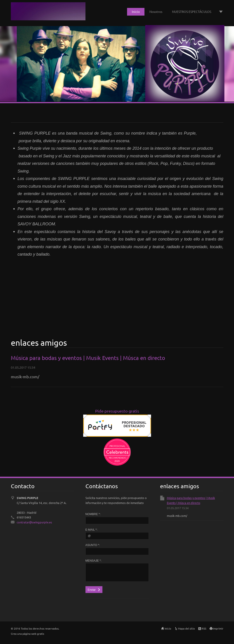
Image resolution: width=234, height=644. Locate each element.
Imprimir (218, 628)
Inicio (136, 12)
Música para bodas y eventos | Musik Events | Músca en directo (88, 358)
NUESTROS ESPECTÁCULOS (192, 12)
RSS (204, 628)
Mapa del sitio (186, 628)
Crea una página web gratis (27, 634)
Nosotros (156, 12)
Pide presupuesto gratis (117, 411)
